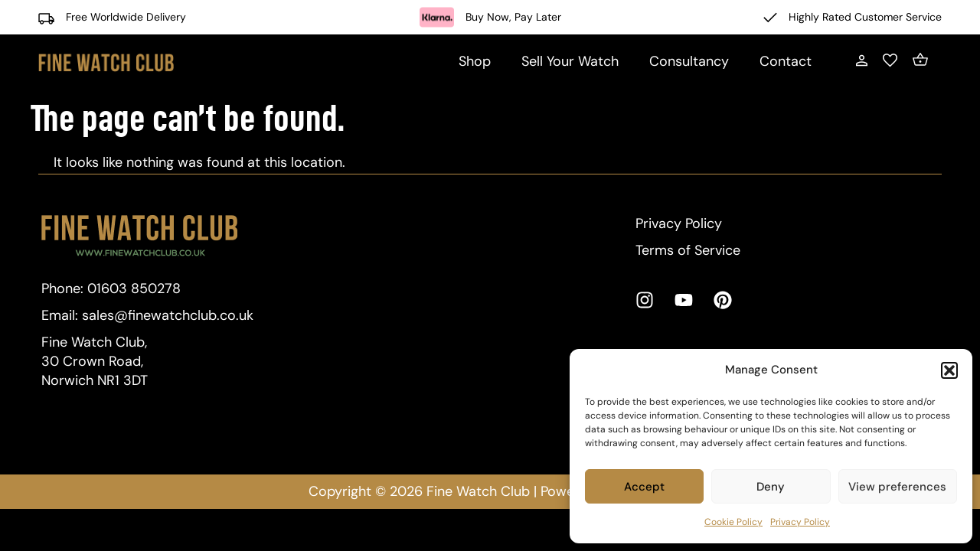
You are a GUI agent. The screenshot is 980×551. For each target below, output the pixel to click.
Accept (644, 487)
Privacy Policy (800, 522)
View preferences (897, 487)
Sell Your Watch (570, 61)
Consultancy (689, 61)
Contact (786, 61)
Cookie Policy (733, 522)
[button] (949, 370)
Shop (475, 61)
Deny (771, 487)
